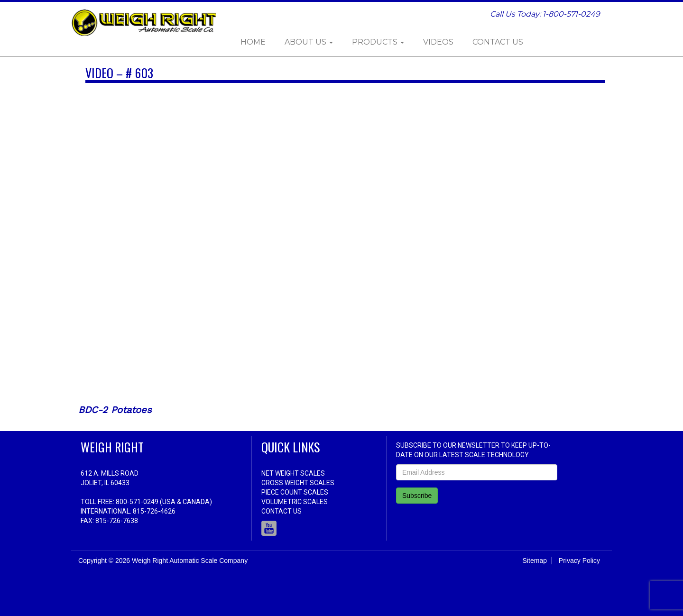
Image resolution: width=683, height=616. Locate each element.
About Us (309, 42)
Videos (438, 42)
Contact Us (498, 42)
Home (253, 42)
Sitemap (535, 561)
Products (378, 42)
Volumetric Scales (295, 502)
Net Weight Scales (293, 473)
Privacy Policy (579, 561)
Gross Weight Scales (298, 483)
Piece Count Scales (295, 492)
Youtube (269, 528)
